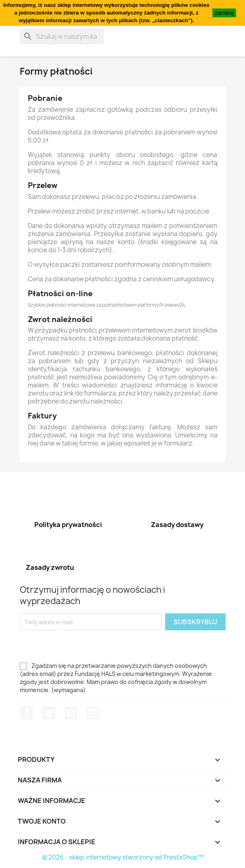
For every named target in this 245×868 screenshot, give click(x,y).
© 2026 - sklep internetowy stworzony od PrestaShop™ (123, 857)
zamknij (224, 13)
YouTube (71, 713)
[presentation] (87, 646)
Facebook (27, 713)
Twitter (49, 713)
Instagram (93, 713)
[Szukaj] (62, 36)
